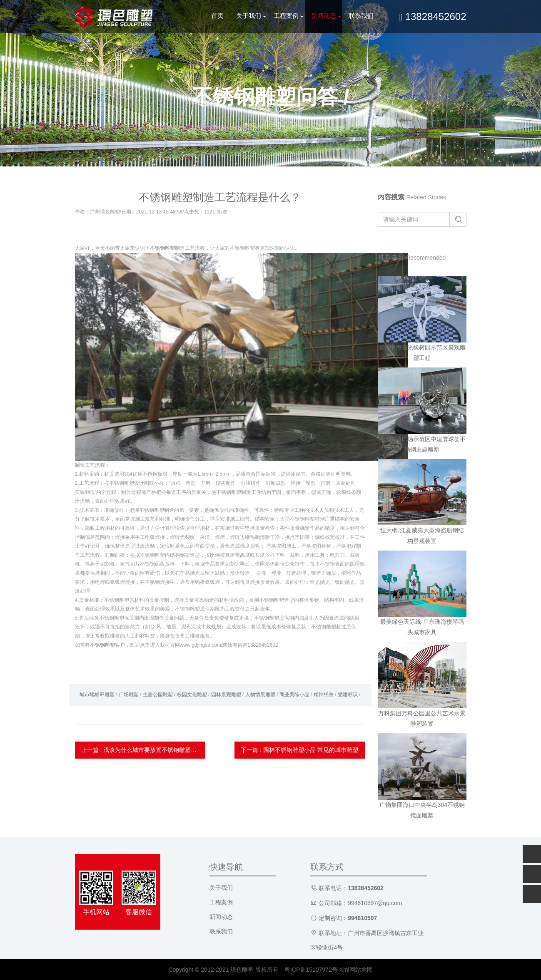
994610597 (362, 918)
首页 (217, 16)
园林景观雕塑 (226, 695)
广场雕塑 (129, 695)
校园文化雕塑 (192, 695)
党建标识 (348, 695)
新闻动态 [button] (324, 16)
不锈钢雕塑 (162, 248)
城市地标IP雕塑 (97, 695)
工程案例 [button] (286, 16)
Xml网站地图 (356, 970)
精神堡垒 (324, 695)
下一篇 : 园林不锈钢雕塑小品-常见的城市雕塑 (299, 750)
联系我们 (361, 16)
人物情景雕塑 (260, 695)
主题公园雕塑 (158, 695)
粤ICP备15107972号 (311, 970)
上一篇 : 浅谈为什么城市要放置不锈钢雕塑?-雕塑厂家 (143, 750)
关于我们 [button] (249, 16)
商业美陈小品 (294, 695)
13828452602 (432, 16)
